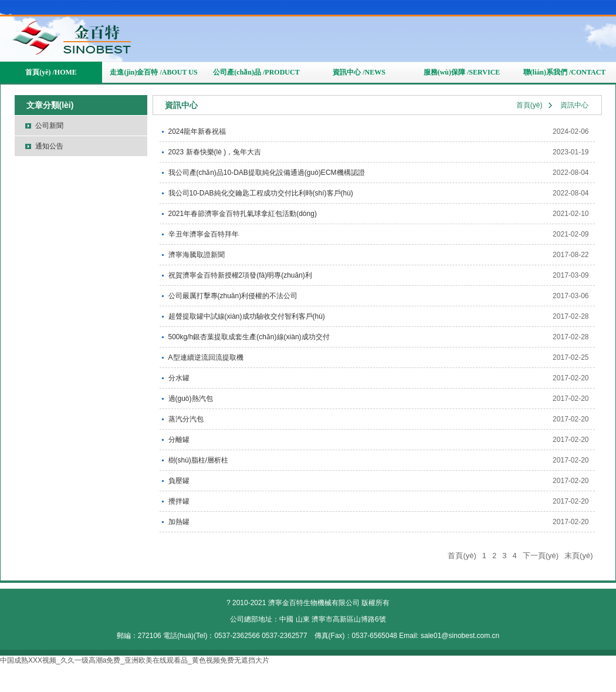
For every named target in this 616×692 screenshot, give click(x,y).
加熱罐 (179, 522)
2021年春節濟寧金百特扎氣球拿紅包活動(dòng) (243, 214)
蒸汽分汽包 (186, 419)
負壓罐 (179, 481)
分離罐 (179, 440)
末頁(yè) (578, 556)
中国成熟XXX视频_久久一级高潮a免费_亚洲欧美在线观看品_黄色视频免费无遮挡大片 (135, 660)
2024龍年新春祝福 (197, 131)
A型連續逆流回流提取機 (206, 357)
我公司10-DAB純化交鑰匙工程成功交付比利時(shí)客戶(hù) (261, 193)
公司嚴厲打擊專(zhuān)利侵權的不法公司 (233, 296)
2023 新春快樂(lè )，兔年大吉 (215, 152)
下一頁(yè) (541, 556)
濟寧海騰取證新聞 (197, 255)
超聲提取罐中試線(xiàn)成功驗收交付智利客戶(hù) (247, 316)
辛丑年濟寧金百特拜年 (204, 234)
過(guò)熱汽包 (191, 399)
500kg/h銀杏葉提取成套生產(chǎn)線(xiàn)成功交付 (249, 337)
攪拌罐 (179, 501)
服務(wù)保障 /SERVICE (462, 72)
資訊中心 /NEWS (359, 72)
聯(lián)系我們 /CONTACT (565, 72)
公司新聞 (49, 126)
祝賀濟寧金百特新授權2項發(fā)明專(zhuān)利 (240, 275)
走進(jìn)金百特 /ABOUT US (153, 72)
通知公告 (49, 146)
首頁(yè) (529, 105)
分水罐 (179, 378)
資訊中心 (574, 105)
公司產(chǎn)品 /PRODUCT (256, 72)
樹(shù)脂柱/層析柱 (199, 460)
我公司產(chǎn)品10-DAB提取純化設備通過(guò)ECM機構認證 (267, 173)
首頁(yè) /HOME (51, 72)
